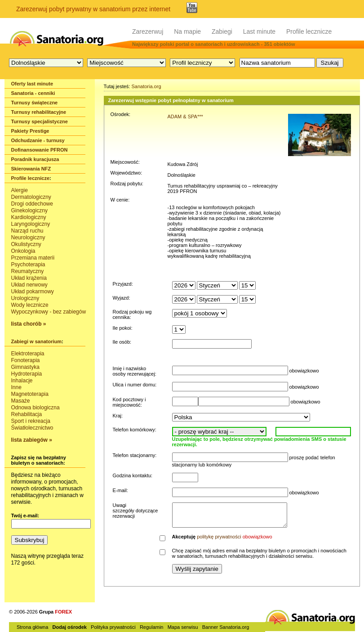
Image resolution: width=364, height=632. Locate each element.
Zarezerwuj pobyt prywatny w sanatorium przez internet (93, 9)
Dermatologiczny (31, 197)
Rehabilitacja (27, 414)
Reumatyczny (28, 271)
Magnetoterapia (30, 394)
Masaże (21, 401)
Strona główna (32, 627)
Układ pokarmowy (33, 291)
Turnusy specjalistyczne (40, 121)
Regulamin (152, 627)
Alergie (20, 190)
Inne (16, 387)
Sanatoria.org (146, 86)
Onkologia (23, 251)
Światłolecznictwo (32, 428)
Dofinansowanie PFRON (40, 150)
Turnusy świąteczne (35, 103)
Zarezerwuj (148, 31)
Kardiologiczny (29, 217)
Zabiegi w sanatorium (36, 341)
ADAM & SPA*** (185, 117)
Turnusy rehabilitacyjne (39, 112)
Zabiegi (222, 31)
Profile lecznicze (309, 31)
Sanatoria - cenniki (33, 93)
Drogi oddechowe (32, 204)
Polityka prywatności (113, 627)
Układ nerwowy (29, 285)
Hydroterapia (27, 374)
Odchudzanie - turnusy (38, 140)
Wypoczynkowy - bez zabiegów (49, 312)
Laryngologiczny (31, 224)
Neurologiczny (28, 238)
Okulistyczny (26, 244)
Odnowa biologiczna (36, 408)
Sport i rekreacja (31, 421)
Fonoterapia (26, 360)
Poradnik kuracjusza (35, 159)
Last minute (259, 31)
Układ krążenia (29, 278)
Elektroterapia (28, 354)
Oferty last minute (32, 84)
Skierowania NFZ (31, 169)
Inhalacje (22, 381)
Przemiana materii (33, 258)
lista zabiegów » (32, 440)
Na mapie (187, 31)
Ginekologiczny (29, 211)
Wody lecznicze (30, 305)
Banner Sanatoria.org (226, 627)
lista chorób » (29, 324)
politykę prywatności (219, 537)
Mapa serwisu (183, 627)
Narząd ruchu (27, 231)
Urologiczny (25, 298)
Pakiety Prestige (30, 131)
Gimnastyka (25, 367)
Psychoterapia (28, 264)
